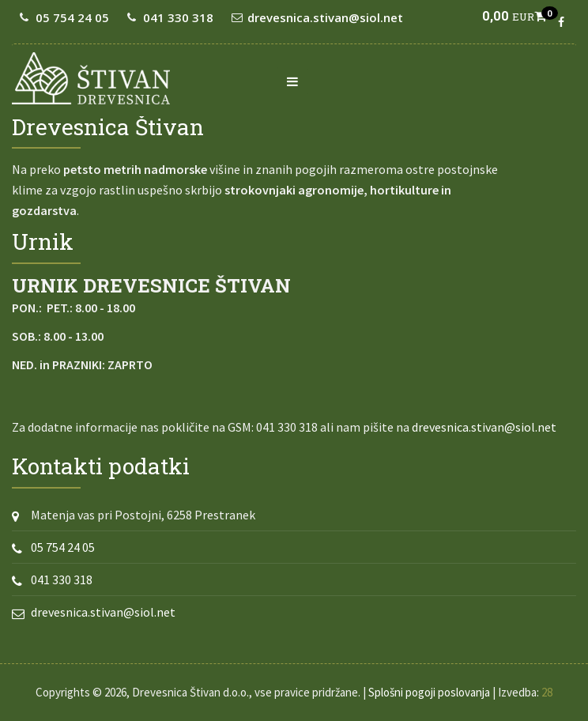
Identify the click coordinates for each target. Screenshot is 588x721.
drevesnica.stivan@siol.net (325, 17)
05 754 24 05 (72, 17)
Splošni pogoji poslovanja (429, 692)
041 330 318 (178, 17)
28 (547, 692)
